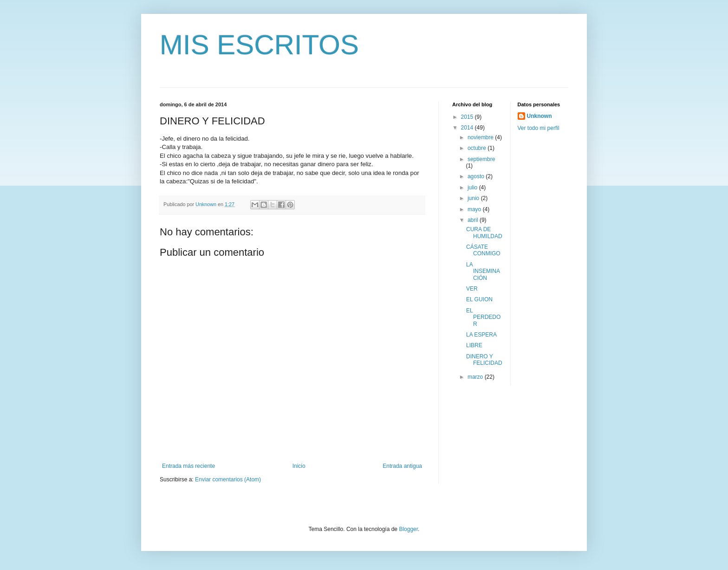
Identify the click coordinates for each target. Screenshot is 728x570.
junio (474, 198)
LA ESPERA (481, 335)
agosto (477, 176)
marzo (476, 377)
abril (474, 220)
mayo (475, 209)
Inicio (299, 466)
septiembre (481, 159)
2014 (468, 128)
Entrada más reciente (188, 466)
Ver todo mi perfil (539, 128)
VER (472, 289)
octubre (478, 148)
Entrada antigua (402, 466)
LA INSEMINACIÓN (483, 271)
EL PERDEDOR (483, 317)
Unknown (539, 116)
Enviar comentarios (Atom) (228, 479)
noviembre (481, 137)
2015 (468, 117)
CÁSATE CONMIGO (483, 250)
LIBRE (474, 345)
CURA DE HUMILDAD (484, 233)
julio (473, 188)
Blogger (408, 529)
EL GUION (479, 299)
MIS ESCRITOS (259, 45)
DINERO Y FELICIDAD (484, 360)
